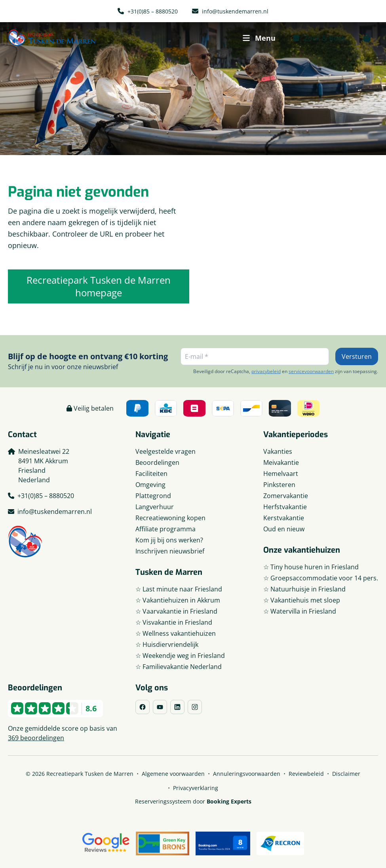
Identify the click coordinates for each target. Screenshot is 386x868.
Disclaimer (346, 774)
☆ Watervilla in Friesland (300, 611)
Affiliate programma (165, 529)
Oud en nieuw (284, 529)
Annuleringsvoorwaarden (247, 774)
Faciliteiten (151, 474)
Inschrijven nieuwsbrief (170, 551)
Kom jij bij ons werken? (169, 540)
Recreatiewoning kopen (170, 518)
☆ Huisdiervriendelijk (167, 644)
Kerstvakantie (284, 518)
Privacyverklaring (196, 788)
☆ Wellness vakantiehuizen (176, 633)
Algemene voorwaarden (173, 774)
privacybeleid (266, 371)
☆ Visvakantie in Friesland (174, 622)
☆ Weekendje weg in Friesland (180, 656)
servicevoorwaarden (311, 371)
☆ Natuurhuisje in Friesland (304, 589)
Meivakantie (281, 462)
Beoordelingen (157, 462)
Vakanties (278, 451)
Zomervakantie (286, 496)
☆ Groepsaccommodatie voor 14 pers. (321, 578)
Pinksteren (279, 485)
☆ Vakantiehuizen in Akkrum (178, 600)
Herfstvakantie (285, 507)
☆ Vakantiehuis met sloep (302, 600)
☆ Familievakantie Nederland (179, 667)
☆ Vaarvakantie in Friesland (176, 611)
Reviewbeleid (306, 774)
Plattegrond (153, 496)
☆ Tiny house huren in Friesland (311, 567)
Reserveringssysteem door (193, 801)
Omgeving (150, 485)
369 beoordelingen (36, 738)
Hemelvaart (281, 474)
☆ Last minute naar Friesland (179, 589)
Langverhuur (155, 507)
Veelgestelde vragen (165, 451)
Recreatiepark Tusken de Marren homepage (99, 286)
